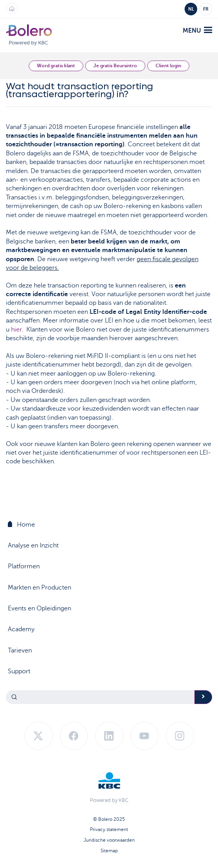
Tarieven (20, 651)
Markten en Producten (39, 588)
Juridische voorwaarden (109, 840)
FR (206, 9)
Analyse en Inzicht (33, 545)
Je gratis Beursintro (115, 66)
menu (197, 30)
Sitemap (109, 851)
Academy (21, 629)
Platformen (24, 566)
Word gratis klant (56, 66)
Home (21, 524)
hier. (17, 330)
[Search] (100, 697)
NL (191, 9)
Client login (168, 66)
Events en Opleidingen (39, 608)
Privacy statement (109, 829)
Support (19, 671)
